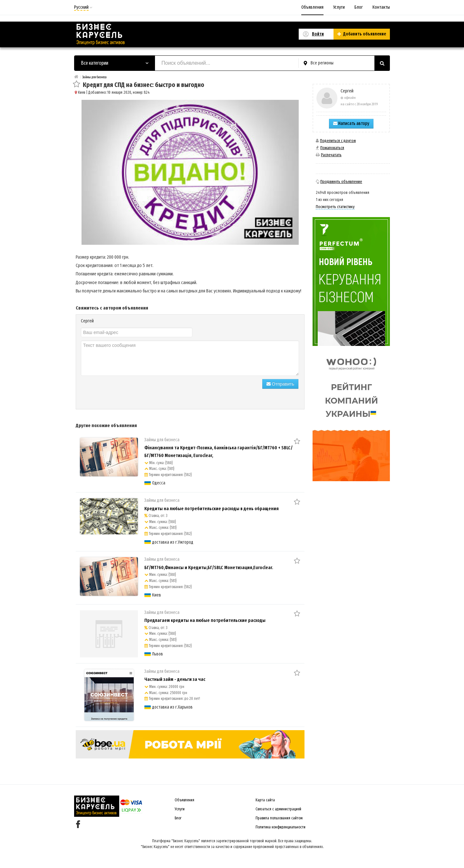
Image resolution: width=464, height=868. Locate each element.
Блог (359, 7)
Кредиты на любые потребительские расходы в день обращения (212, 509)
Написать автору (351, 124)
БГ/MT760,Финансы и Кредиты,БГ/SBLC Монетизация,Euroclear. (209, 568)
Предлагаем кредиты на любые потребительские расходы (205, 620)
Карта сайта (265, 800)
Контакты (381, 7)
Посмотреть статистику (335, 207)
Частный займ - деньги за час (175, 679)
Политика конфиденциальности (280, 827)
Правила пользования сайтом (279, 818)
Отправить (280, 384)
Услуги (339, 7)
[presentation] (130, 392)
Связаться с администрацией (278, 809)
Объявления (312, 7)
